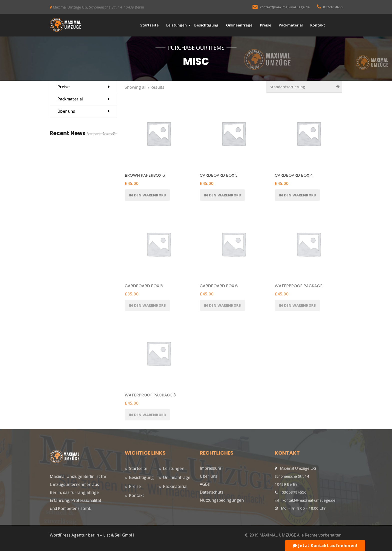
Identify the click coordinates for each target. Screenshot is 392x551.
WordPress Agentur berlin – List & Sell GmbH (92, 535)
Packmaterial (291, 25)
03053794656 (333, 7)
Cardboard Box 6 (219, 287)
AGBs (205, 486)
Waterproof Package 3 (150, 397)
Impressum (210, 470)
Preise (266, 25)
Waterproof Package (299, 287)
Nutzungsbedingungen (222, 502)
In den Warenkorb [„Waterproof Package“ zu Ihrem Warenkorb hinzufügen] (297, 307)
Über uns (66, 111)
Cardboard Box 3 (219, 176)
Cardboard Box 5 (144, 287)
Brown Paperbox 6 (145, 176)
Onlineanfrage (239, 25)
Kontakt (318, 25)
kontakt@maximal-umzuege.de (285, 7)
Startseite (149, 25)
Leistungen (176, 25)
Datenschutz (212, 494)
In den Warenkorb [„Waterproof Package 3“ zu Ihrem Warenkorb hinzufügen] (147, 416)
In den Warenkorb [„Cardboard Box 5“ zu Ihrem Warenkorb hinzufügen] (147, 307)
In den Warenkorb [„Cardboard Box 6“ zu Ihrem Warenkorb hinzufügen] (222, 307)
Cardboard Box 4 (294, 176)
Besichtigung (206, 25)
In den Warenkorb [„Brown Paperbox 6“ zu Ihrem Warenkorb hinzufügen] (147, 195)
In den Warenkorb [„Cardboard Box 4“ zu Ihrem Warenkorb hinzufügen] (297, 195)
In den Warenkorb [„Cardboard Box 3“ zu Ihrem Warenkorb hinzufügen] (222, 195)
